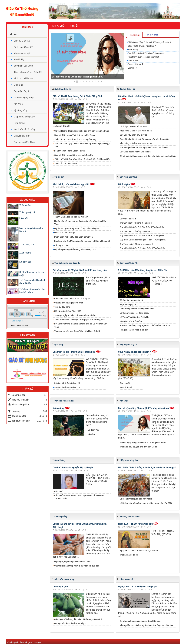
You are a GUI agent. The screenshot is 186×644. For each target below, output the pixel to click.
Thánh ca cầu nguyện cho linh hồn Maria (138, 447)
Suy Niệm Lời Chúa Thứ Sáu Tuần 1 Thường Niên (142, 236)
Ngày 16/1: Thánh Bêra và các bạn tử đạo (139, 551)
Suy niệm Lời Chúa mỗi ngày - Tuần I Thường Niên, (143, 240)
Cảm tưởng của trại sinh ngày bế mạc (137, 309)
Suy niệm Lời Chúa (23, 66)
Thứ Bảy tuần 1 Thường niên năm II (136, 223)
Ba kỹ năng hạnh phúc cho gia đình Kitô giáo (140, 621)
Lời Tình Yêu (93, 430)
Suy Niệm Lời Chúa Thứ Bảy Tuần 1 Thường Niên (142, 227)
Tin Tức (14, 34)
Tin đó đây (19, 60)
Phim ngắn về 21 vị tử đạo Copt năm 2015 (74, 237)
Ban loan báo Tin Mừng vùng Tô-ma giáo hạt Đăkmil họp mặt (82, 241)
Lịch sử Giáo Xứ (22, 41)
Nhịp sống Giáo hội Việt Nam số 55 (136, 143)
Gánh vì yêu (133, 61)
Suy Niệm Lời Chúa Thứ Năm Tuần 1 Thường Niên (143, 248)
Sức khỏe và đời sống (25, 129)
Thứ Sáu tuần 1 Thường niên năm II (136, 231)
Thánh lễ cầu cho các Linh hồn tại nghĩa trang (75, 139)
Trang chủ (58, 26)
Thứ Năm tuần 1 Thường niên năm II (136, 244)
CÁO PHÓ (59, 491)
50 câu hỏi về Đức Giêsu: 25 (67, 387)
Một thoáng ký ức (128, 304)
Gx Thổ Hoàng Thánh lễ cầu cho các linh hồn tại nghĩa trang (82, 131)
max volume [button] (44, 316)
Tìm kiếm (74, 26)
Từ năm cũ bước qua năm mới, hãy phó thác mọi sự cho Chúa (148, 156)
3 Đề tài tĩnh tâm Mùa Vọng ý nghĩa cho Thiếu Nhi (143, 270)
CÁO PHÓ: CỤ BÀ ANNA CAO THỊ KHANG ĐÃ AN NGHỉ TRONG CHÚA (79, 497)
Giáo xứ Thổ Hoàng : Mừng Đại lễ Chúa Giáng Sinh (78, 96)
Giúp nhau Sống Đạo (24, 117)
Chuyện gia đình (22, 136)
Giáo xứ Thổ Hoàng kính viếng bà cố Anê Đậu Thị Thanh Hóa (82, 159)
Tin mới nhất (152, 35)
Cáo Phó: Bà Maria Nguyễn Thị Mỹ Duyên (73, 468)
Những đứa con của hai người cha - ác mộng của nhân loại (147, 625)
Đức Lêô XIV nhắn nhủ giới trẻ (133, 135)
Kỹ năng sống (21, 110)
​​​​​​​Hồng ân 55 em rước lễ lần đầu (134, 330)
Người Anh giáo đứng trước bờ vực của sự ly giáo (77, 228)
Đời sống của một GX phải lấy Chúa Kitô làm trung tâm (80, 270)
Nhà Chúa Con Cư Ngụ (65, 233)
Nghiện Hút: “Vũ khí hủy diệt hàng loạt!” (138, 587)
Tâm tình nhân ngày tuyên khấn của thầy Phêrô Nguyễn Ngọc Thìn (82, 145)
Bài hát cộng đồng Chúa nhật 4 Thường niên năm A (77, 77)
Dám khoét (133, 68)
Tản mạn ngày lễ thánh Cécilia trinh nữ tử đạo (75, 315)
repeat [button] (38, 312)
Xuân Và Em (25, 205)
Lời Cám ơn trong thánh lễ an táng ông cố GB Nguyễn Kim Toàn (81, 325)
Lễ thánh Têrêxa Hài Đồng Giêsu (135, 313)
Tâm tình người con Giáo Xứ (28, 72)
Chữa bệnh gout (61, 587)
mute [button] (33, 316)
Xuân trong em (27, 245)
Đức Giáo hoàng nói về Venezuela (135, 152)
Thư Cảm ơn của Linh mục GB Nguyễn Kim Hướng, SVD (80, 320)
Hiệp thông (19, 123)
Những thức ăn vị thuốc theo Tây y (70, 623)
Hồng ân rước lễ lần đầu (131, 321)
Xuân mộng (133, 50)
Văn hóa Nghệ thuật (24, 98)
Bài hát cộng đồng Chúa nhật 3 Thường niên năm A (143, 443)
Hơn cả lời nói (126, 387)
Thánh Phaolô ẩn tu (129, 555)
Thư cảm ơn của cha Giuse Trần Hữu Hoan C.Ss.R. (77, 331)
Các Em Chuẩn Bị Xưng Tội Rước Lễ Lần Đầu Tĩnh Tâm (145, 326)
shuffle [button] (43, 312)
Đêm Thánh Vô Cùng (20, 325)
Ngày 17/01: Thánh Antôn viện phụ (135, 524)
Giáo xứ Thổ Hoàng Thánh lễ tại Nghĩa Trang (75, 135)
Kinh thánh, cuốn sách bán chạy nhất (143, 57)
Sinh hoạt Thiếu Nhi (24, 78)
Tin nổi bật (135, 35)
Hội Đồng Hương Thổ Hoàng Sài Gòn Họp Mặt (75, 249)
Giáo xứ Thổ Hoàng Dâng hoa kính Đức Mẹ (74, 155)
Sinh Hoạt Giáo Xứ (23, 47)
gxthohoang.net (35, 642)
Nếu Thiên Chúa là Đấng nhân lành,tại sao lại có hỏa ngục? (147, 468)
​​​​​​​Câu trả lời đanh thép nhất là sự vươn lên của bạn (77, 566)
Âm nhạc (18, 104)
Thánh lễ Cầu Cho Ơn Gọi (66, 164)
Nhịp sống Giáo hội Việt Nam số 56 (136, 131)
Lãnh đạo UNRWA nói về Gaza (134, 126)
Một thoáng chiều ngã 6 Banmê (31, 230)
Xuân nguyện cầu (28, 212)
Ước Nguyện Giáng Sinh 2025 (68, 311)
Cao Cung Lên (18, 321)
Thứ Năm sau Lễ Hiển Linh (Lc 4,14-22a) (32, 282)
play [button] (17, 314)
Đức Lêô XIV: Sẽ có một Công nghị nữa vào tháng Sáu (144, 139)
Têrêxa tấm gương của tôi (132, 300)
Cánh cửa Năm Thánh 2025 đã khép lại (72, 298)
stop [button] (28, 314)
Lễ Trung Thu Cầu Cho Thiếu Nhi (135, 317)
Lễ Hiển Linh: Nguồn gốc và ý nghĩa (136, 499)
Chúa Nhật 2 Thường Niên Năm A (142, 46)
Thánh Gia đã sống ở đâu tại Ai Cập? (71, 217)
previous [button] (12, 314)
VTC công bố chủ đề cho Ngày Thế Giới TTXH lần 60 (144, 148)
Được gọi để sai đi (136, 64)
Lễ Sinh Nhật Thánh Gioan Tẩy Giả (70, 151)
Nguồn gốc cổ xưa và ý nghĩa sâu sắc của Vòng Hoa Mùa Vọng (80, 223)
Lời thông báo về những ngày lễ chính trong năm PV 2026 (146, 503)
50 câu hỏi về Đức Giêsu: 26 (67, 383)
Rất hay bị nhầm (62, 245)
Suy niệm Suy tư (22, 91)
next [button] (22, 314)
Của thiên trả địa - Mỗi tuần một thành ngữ (146, 53)
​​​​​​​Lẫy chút (91, 434)
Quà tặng (18, 85)
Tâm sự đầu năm (62, 307)
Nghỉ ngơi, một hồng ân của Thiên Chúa (72, 562)
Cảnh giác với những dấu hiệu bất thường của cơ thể (79, 619)
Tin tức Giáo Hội (22, 53)
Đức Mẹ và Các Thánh (25, 142)
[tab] (135, 35)
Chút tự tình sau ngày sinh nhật (69, 303)
